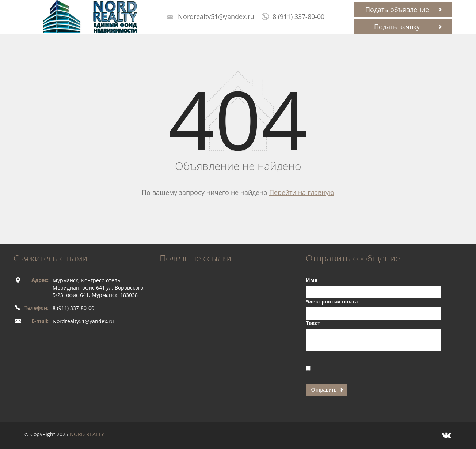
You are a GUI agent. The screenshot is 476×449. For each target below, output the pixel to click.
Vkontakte (446, 435)
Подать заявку (397, 27)
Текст (313, 323)
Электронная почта (332, 301)
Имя (312, 280)
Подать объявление (397, 10)
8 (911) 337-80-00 (298, 16)
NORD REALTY (87, 434)
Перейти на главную (302, 192)
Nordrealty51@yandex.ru (216, 16)
